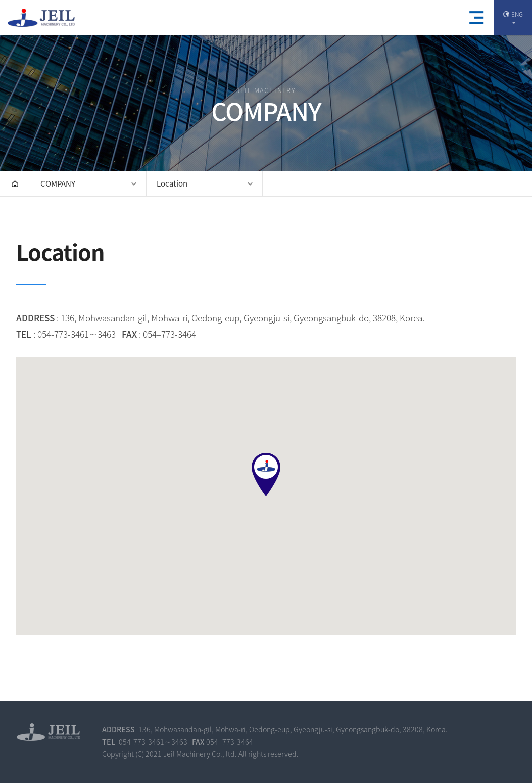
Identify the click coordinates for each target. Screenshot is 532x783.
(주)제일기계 (43, 18)
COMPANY (58, 183)
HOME (15, 183)
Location (172, 183)
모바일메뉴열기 (476, 18)
